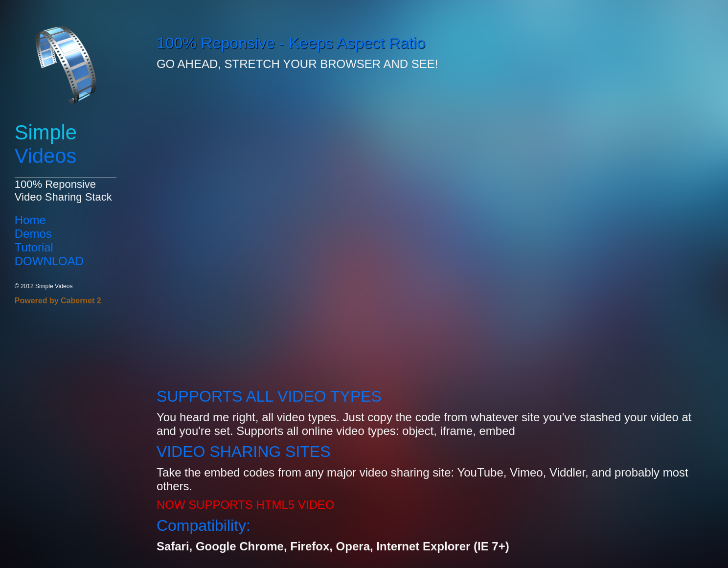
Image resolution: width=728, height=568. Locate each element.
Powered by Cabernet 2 (58, 301)
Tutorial (34, 247)
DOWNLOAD (49, 261)
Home (30, 220)
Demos (33, 234)
